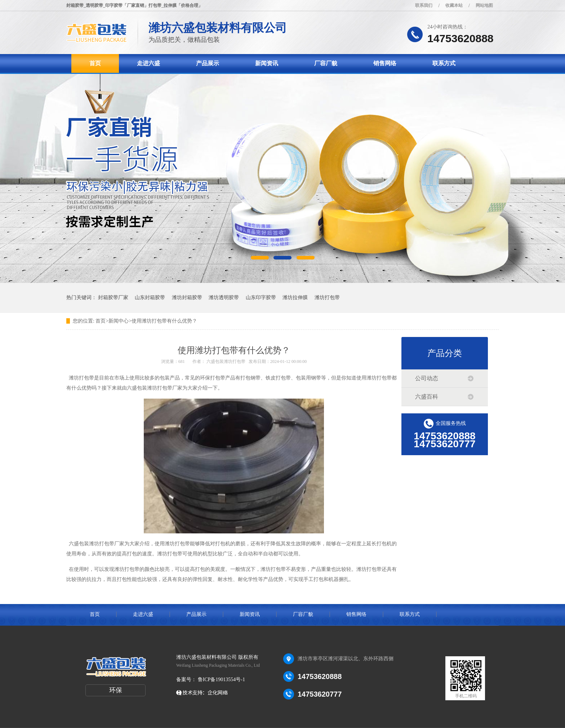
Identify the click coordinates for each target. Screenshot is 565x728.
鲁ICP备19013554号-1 (221, 680)
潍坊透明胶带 (224, 298)
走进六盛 (148, 63)
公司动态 (427, 378)
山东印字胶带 (261, 298)
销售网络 (385, 63)
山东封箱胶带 (150, 298)
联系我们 (424, 5)
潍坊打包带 (327, 298)
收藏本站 (454, 5)
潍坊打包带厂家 (107, 544)
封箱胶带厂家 (113, 298)
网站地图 (484, 5)
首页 (95, 63)
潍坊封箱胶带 (187, 298)
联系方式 (444, 63)
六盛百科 (427, 397)
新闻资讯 (267, 63)
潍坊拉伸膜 (295, 298)
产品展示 (208, 63)
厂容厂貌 (326, 63)
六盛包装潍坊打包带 (226, 361)
